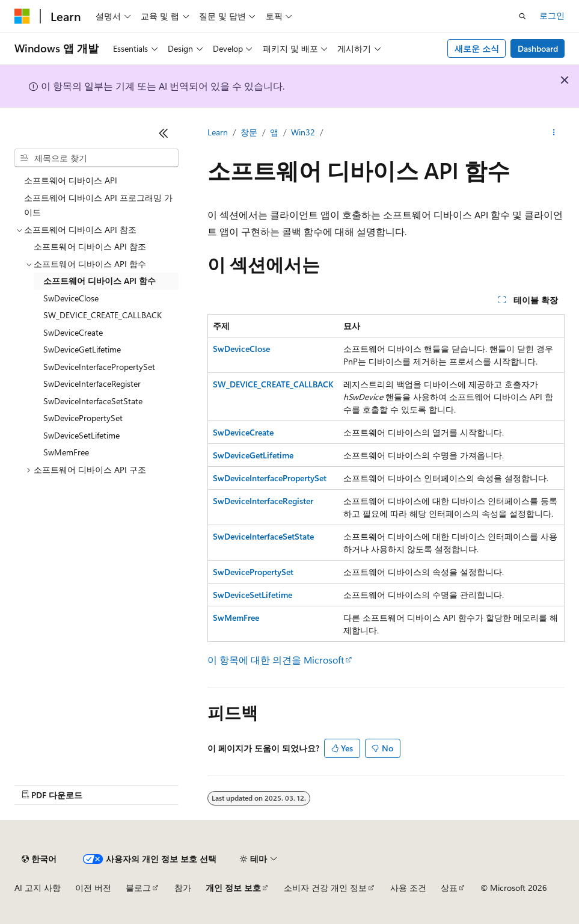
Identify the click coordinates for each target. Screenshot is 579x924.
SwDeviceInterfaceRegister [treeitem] (92, 383)
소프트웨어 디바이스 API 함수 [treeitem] (100, 281)
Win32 (303, 132)
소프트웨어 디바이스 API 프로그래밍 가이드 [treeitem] (98, 205)
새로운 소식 (477, 48)
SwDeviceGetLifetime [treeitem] (82, 349)
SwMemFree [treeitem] (66, 452)
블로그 (138, 888)
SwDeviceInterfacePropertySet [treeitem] (99, 367)
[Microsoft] (22, 16)
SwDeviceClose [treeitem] (71, 298)
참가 (183, 888)
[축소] (164, 133)
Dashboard (538, 48)
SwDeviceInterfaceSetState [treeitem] (93, 401)
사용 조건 (408, 888)
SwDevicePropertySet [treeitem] (83, 418)
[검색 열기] (522, 16)
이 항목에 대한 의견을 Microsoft (276, 660)
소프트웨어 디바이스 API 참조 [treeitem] (90, 246)
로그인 (552, 15)
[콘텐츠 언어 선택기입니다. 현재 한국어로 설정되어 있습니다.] (39, 859)
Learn (218, 132)
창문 (249, 132)
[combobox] (96, 158)
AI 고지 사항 (38, 888)
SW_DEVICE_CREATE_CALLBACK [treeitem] (103, 315)
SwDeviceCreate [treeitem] (73, 332)
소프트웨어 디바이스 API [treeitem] (71, 180)
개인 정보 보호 (233, 888)
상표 (449, 888)
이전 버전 (93, 888)
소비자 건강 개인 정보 (325, 888)
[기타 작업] (554, 133)
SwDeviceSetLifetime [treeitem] (81, 435)
